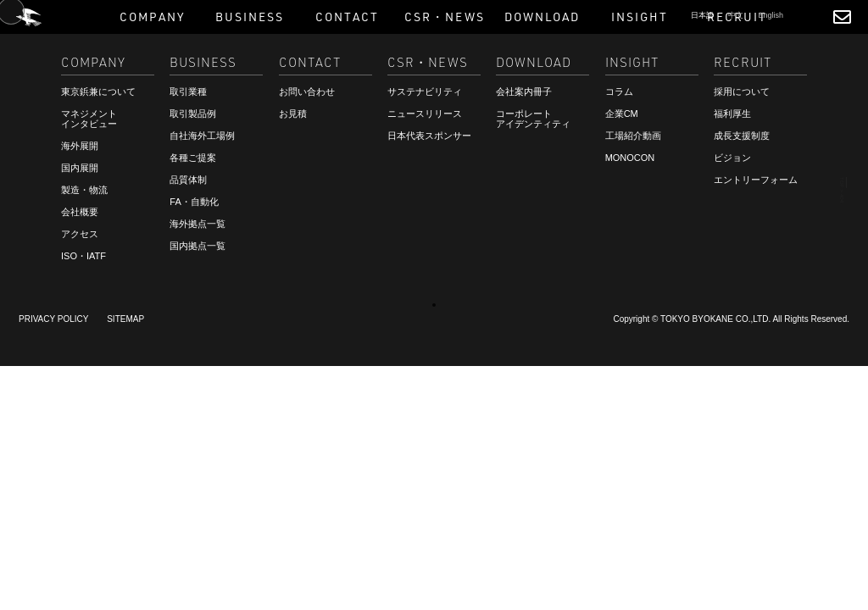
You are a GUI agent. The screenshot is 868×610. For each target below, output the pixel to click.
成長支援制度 (742, 136)
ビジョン (732, 158)
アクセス (80, 234)
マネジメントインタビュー (89, 119)
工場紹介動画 (633, 136)
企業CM (622, 114)
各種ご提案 (193, 158)
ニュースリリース (425, 114)
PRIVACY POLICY (53, 319)
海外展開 (80, 146)
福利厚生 (732, 114)
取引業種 (188, 91)
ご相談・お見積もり (81, 558)
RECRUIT (53, 574)
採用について (742, 91)
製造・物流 (84, 190)
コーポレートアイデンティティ (533, 119)
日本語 (702, 15)
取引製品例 (193, 114)
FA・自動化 (194, 202)
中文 (736, 15)
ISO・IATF (83, 256)
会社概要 (80, 212)
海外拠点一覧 (198, 224)
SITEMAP (125, 319)
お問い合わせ (307, 91)
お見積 (293, 114)
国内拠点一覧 (198, 246)
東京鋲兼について (98, 91)
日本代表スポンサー (429, 136)
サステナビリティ (425, 91)
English (771, 15)
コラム (619, 91)
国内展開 (80, 168)
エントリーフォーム (756, 180)
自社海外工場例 (202, 136)
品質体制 (188, 180)
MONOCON (630, 158)
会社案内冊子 (524, 91)
